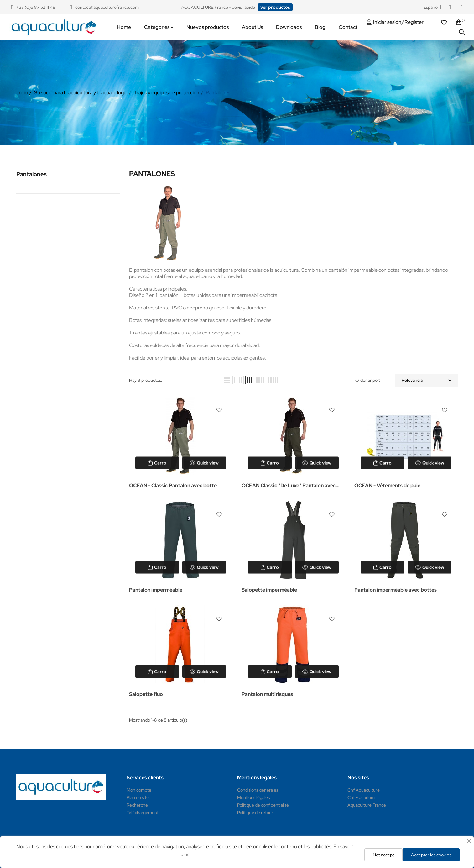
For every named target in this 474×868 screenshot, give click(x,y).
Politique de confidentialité (263, 805)
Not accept (383, 855)
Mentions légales (253, 797)
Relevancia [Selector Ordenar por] (427, 380)
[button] (275, 7)
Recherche (137, 805)
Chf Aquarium (361, 797)
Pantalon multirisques (267, 694)
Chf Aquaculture (364, 790)
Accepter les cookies (431, 855)
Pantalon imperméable (156, 590)
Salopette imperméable (269, 590)
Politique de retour (255, 813)
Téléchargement (143, 813)
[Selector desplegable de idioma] (432, 7)
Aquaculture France (367, 805)
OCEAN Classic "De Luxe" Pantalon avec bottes (289, 486)
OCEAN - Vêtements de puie (387, 485)
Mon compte (139, 790)
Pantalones (31, 174)
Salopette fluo (146, 694)
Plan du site (138, 797)
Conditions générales (258, 790)
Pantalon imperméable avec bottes (396, 590)
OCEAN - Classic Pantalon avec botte (173, 485)
